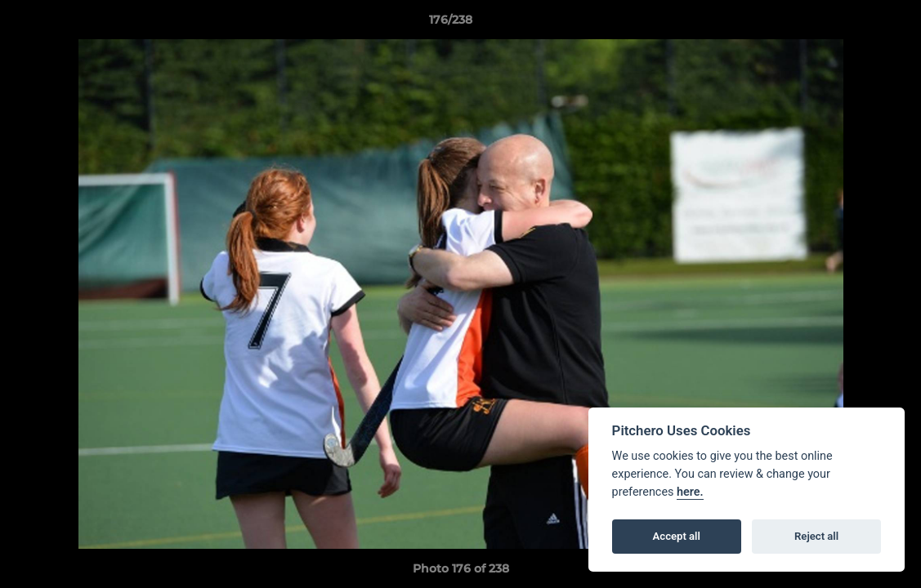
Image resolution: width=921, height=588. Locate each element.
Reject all (816, 536)
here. (690, 492)
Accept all (677, 536)
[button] (852, 24)
